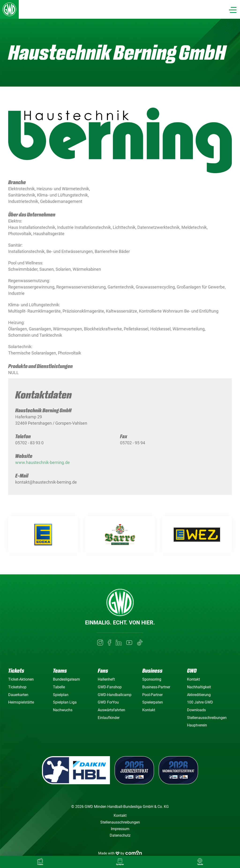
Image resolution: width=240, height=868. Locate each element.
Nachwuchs (63, 710)
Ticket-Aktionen (21, 679)
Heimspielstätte (21, 702)
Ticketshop (17, 687)
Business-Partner (156, 687)
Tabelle (59, 687)
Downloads (196, 710)
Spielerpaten (153, 702)
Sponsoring (152, 679)
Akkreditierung (199, 695)
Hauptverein (197, 725)
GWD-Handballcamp (115, 695)
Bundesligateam (66, 679)
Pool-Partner (152, 695)
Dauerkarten (18, 695)
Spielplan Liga (65, 702)
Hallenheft (106, 679)
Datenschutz (120, 835)
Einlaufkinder (109, 718)
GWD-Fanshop (110, 687)
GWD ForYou (108, 702)
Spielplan (61, 695)
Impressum (120, 829)
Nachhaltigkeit (199, 687)
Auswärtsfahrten (111, 710)
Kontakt (149, 710)
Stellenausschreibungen (207, 718)
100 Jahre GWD (200, 702)
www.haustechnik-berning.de (43, 466)
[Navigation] (233, 10)
